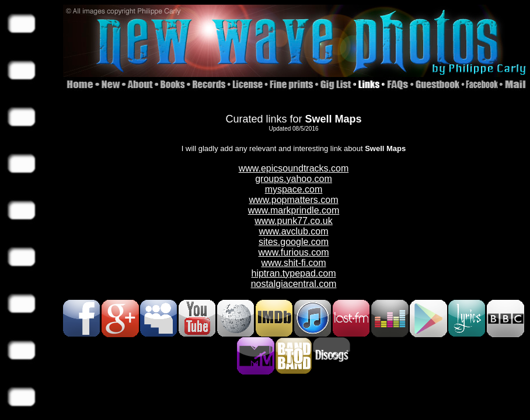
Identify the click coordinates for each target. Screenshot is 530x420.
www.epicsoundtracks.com (294, 168)
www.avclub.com (293, 231)
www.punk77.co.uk (293, 221)
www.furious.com (294, 252)
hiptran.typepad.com (294, 273)
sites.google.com (294, 242)
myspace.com (294, 189)
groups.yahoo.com (294, 179)
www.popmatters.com (294, 200)
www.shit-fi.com (293, 263)
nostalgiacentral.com (294, 284)
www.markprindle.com (294, 210)
